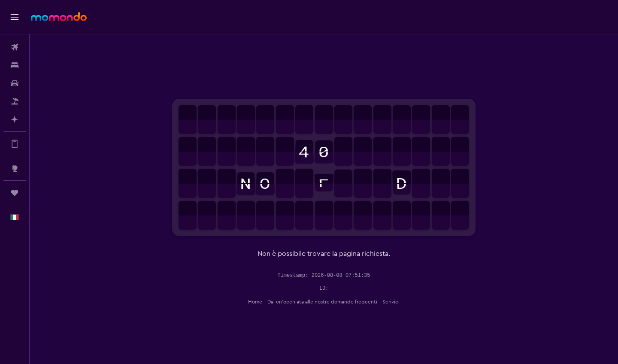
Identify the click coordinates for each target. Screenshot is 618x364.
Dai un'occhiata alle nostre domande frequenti (322, 302)
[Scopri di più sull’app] (15, 144)
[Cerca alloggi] (15, 65)
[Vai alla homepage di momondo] (59, 17)
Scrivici (391, 302)
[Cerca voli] (15, 47)
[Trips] (15, 193)
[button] (15, 17)
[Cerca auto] (15, 83)
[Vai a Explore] (15, 168)
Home (255, 302)
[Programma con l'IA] (15, 119)
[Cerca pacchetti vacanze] (15, 101)
